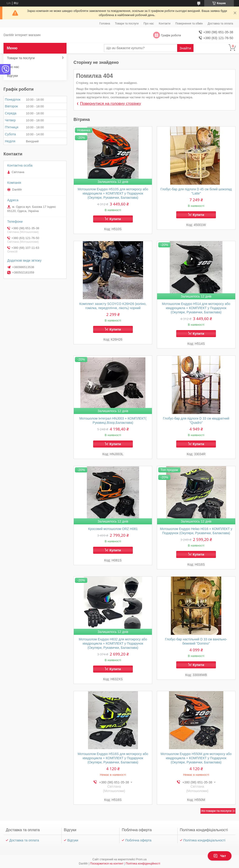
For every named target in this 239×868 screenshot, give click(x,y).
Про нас (149, 24)
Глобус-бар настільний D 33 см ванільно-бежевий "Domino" (196, 641)
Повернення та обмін (189, 24)
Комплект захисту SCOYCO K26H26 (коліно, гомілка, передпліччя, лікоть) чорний (113, 306)
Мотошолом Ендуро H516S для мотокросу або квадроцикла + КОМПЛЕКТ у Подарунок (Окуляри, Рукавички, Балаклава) (113, 758)
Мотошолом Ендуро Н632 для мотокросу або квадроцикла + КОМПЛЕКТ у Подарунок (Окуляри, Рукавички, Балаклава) (113, 643)
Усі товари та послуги (216, 811)
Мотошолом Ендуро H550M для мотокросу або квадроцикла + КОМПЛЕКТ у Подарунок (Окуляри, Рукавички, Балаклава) (196, 758)
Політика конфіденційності (143, 864)
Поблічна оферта (138, 840)
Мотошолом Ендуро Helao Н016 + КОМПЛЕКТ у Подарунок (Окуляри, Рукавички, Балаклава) (196, 531)
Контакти (165, 24)
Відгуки (12, 76)
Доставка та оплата (220, 24)
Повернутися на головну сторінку (111, 104)
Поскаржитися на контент (107, 864)
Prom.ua (141, 859)
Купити (115, 219)
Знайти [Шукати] (185, 48)
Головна (105, 24)
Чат (220, 856)
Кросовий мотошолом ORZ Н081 (113, 529)
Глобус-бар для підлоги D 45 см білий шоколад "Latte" (196, 191)
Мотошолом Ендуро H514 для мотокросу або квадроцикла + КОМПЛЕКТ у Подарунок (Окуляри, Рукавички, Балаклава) (196, 308)
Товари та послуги (127, 24)
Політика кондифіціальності (204, 840)
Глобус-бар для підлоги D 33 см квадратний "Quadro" (196, 420)
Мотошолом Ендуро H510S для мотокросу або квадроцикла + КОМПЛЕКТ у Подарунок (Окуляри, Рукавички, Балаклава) (113, 193)
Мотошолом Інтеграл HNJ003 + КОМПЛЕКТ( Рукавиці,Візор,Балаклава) (113, 420)
